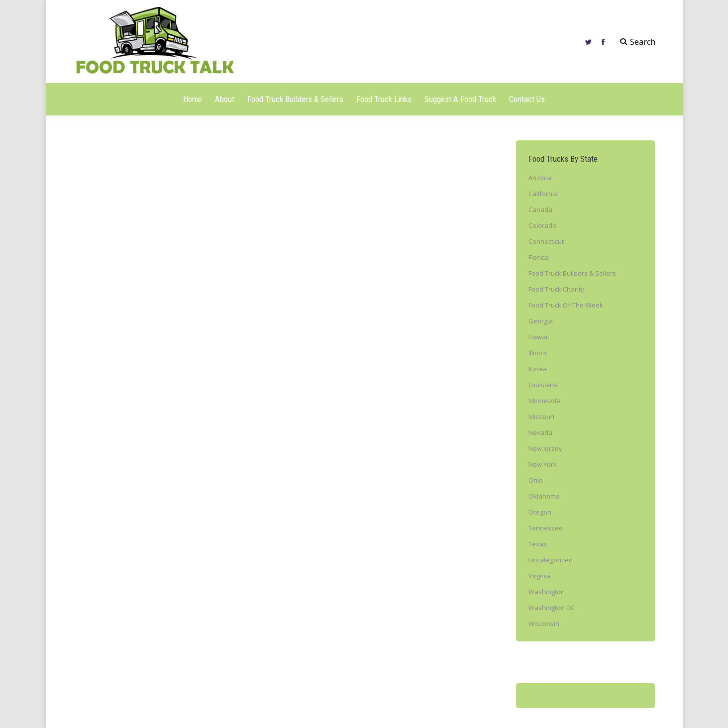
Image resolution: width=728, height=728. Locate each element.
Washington (547, 592)
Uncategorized (551, 560)
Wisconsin (544, 624)
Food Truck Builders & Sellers (572, 273)
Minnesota (545, 401)
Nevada (540, 432)
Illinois (538, 353)
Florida (539, 257)
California (543, 194)
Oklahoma (544, 496)
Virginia (540, 576)
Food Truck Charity (556, 289)
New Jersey (545, 448)
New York (543, 464)
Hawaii (539, 337)
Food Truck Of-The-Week (566, 305)
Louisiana (543, 385)
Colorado (542, 225)
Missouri (541, 416)
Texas (538, 544)
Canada (540, 209)
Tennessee (546, 528)
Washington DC (552, 608)
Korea (538, 369)
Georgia (541, 321)
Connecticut (546, 241)
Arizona (540, 178)
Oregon (540, 512)
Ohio (536, 480)
